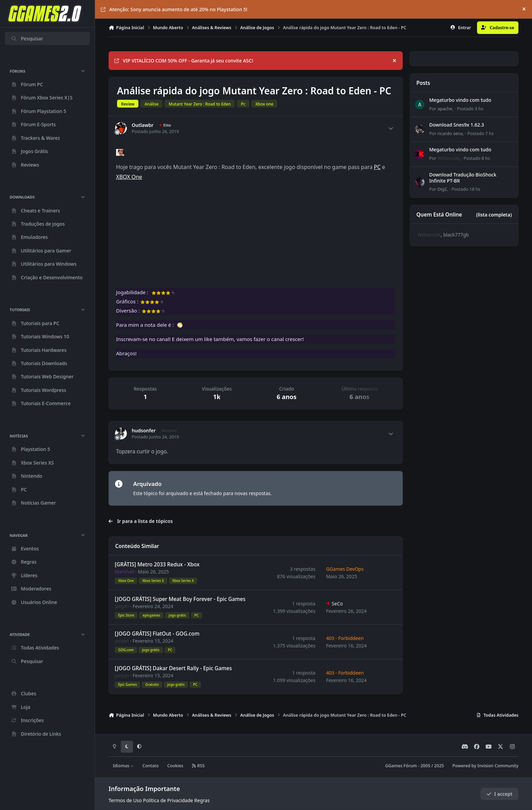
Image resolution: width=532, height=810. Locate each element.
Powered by (486, 766)
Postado (470, 109)
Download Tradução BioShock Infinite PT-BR (463, 178)
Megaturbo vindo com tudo (460, 100)
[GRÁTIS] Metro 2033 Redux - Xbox (157, 565)
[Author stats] (391, 128)
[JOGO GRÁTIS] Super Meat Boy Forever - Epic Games (180, 599)
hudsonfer (144, 431)
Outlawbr (142, 125)
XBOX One (129, 177)
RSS (198, 766)
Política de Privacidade (168, 800)
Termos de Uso (125, 800)
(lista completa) (494, 215)
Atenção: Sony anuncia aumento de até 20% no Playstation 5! (174, 9)
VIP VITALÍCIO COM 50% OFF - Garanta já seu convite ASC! (184, 61)
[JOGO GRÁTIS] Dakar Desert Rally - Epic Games (173, 669)
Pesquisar (27, 39)
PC (377, 167)
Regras (202, 800)
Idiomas (123, 766)
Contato (151, 766)
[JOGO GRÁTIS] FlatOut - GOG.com (157, 634)
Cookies (175, 766)
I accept (499, 794)
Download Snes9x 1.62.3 (457, 125)
